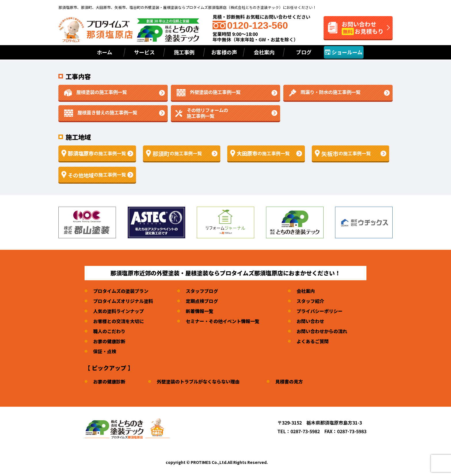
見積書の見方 (289, 381)
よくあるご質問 (313, 341)
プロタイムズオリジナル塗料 (123, 301)
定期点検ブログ (202, 301)
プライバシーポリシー (320, 311)
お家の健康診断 (109, 341)
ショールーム (344, 52)
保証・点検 (105, 351)
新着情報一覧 (200, 311)
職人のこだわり (109, 331)
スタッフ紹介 (310, 301)
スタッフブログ (202, 291)
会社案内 (306, 291)
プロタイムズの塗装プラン (121, 291)
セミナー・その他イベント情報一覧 (223, 321)
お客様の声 (224, 52)
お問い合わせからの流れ (322, 331)
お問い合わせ (310, 321)
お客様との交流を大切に (119, 321)
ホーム (105, 52)
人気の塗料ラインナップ (119, 311)
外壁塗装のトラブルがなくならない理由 (198, 381)
